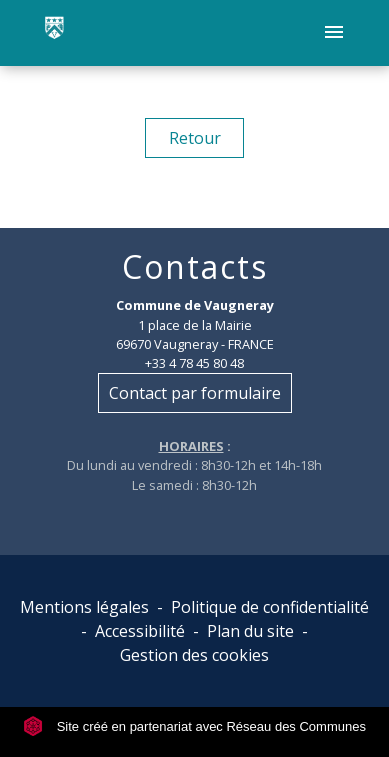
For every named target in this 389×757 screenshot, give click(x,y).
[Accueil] (54, 33)
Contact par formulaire (195, 393)
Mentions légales (84, 607)
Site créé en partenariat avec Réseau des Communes (194, 726)
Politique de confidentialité (270, 607)
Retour (195, 138)
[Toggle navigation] (334, 33)
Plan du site (250, 631)
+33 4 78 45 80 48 (194, 363)
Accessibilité (140, 631)
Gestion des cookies (194, 655)
